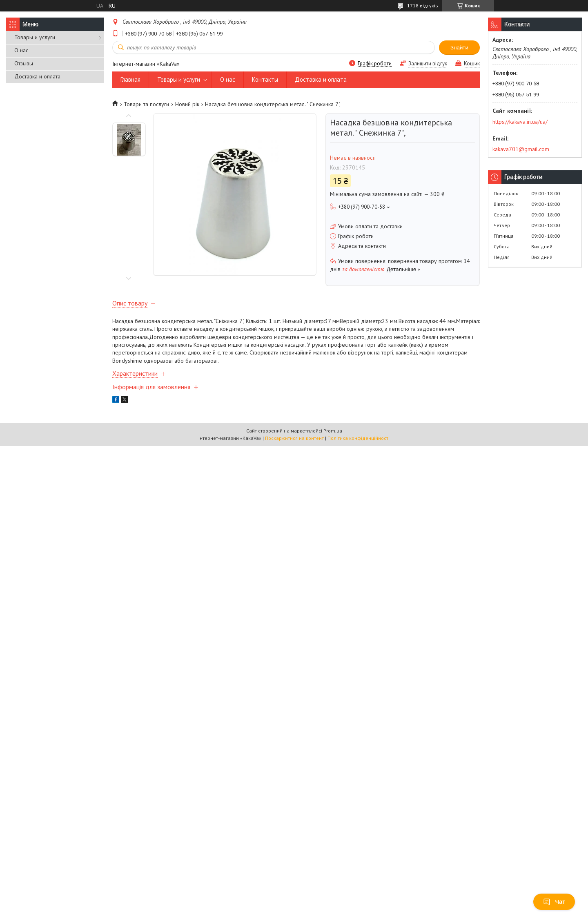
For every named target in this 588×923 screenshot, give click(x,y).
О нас (21, 50)
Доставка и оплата (37, 76)
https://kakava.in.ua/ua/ (520, 122)
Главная (130, 79)
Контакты (265, 79)
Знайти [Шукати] (459, 48)
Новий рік (187, 104)
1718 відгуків (423, 6)
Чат (554, 902)
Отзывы (24, 63)
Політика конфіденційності (359, 438)
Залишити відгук (428, 64)
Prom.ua (333, 431)
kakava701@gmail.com (521, 149)
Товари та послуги (146, 104)
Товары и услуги (35, 37)
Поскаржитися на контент (294, 438)
